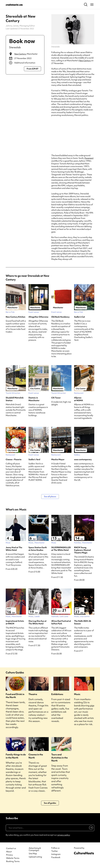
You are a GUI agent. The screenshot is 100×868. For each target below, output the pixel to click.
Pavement (89, 158)
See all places (50, 497)
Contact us (11, 848)
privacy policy (64, 835)
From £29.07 (32, 69)
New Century (20, 54)
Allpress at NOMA (79, 399)
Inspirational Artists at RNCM (15, 622)
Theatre (33, 694)
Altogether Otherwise (38, 317)
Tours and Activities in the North (60, 757)
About (9, 852)
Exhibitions (57, 694)
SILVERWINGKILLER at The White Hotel (61, 549)
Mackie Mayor (58, 459)
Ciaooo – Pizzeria (14, 459)
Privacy (9, 855)
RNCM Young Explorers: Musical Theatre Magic (82, 550)
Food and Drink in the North (15, 696)
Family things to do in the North (16, 756)
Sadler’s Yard (34, 459)
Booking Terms (13, 861)
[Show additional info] (25, 63)
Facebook (56, 857)
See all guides (50, 803)
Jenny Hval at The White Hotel (14, 549)
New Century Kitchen (15, 317)
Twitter (55, 851)
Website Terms (13, 858)
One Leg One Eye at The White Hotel (37, 622)
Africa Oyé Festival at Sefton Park (61, 622)
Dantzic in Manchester (34, 399)
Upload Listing (35, 857)
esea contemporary (83, 459)
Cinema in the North (36, 756)
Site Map (33, 854)
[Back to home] (14, 5)
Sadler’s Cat (79, 317)
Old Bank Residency (60, 317)
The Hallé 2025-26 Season (83, 622)
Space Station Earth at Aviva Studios (38, 549)
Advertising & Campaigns (35, 849)
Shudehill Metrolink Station (15, 399)
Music (77, 694)
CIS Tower (56, 398)
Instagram (56, 854)
